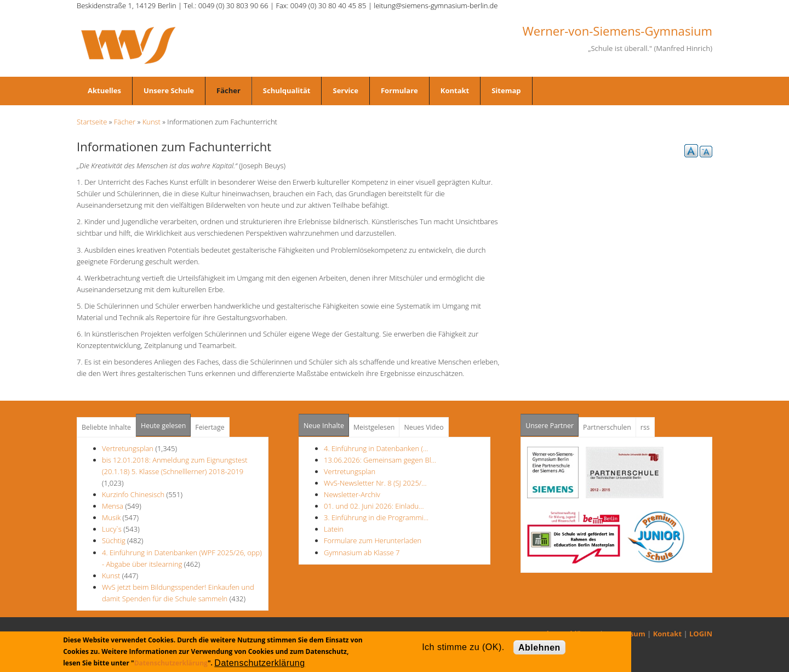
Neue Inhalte (324, 426)
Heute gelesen (163, 426)
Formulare (399, 90)
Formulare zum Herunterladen (373, 540)
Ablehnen (539, 648)
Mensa (113, 506)
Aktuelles (104, 90)
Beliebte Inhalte (106, 427)
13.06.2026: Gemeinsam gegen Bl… (380, 460)
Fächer (228, 90)
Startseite (92, 122)
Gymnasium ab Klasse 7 (362, 553)
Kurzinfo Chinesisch (133, 494)
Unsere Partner (552, 422)
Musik (111, 517)
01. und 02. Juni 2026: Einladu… (374, 506)
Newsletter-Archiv (352, 494)
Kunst (151, 122)
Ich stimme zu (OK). (463, 647)
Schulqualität (287, 90)
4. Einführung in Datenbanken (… (376, 448)
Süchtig (115, 540)
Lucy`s (112, 529)
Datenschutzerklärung (171, 663)
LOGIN (701, 634)
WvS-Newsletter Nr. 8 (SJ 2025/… (375, 483)
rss (645, 427)
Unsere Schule (169, 90)
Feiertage (210, 427)
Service (345, 90)
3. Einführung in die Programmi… (376, 517)
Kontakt (455, 90)
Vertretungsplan (128, 448)
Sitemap (506, 90)
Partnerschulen (607, 427)
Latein (334, 529)
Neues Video (424, 427)
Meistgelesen (374, 427)
